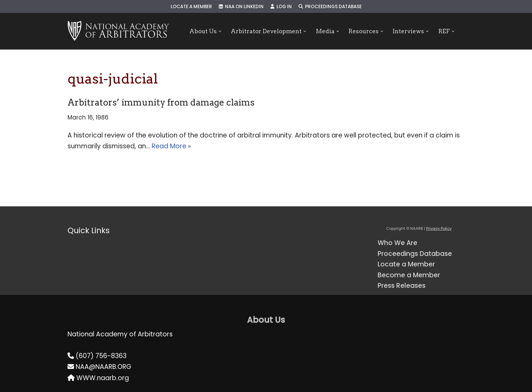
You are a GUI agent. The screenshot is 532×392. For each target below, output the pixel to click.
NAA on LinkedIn (241, 7)
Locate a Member (191, 7)
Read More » (171, 146)
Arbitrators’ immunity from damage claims (161, 102)
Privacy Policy (439, 228)
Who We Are (397, 243)
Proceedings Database (330, 7)
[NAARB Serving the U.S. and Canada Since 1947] (118, 31)
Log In (281, 7)
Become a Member (409, 275)
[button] (220, 31)
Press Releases (402, 286)
